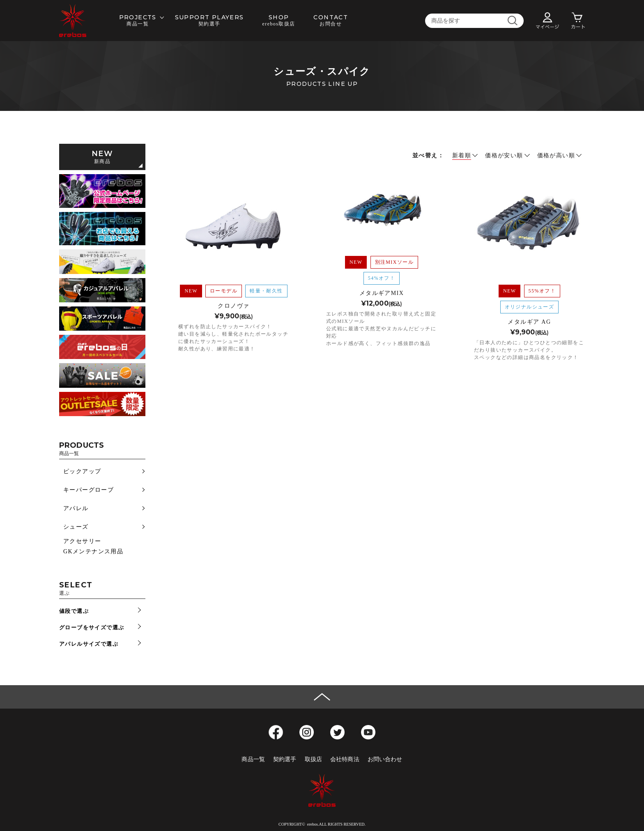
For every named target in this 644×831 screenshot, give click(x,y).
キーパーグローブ (89, 490)
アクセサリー (82, 541)
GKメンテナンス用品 (93, 551)
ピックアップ (82, 471)
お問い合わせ (385, 759)
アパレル (76, 508)
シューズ (76, 527)
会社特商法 (345, 759)
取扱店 (313, 759)
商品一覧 (253, 759)
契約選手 (285, 759)
